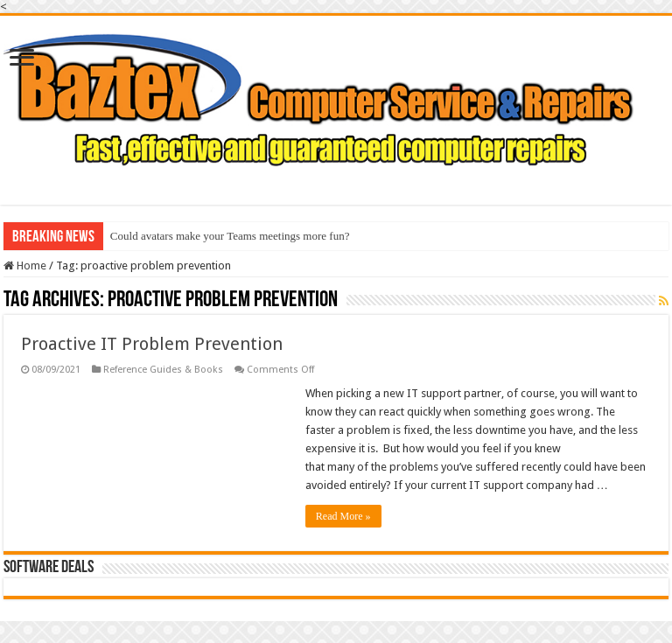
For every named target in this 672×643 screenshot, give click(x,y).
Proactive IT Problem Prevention (152, 344)
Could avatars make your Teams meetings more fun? (230, 236)
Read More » (343, 516)
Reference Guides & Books (163, 370)
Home (25, 266)
